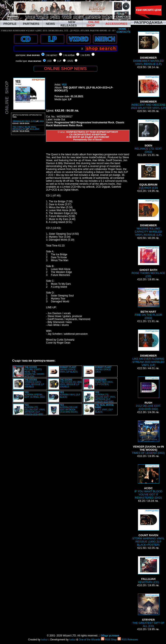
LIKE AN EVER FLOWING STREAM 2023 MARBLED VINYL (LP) (148, 348)
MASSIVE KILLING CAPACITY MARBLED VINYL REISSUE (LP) (148, 218)
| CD (49, 61)
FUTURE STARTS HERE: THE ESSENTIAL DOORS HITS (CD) (34, 372)
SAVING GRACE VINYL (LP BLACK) (69, 369)
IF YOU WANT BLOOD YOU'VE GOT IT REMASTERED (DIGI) (148, 482)
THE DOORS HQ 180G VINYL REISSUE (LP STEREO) (71, 383)
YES (64, 85)
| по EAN (85, 55)
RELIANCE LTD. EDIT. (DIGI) (148, 136)
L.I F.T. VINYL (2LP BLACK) (104, 408)
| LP (59, 61)
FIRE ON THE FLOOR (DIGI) (148, 304)
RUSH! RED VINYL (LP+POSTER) (104, 382)
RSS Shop (109, 640)
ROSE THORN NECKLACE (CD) (148, 262)
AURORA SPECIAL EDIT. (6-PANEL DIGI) (35, 395)
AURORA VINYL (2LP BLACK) (70, 395)
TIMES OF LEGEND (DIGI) (148, 437)
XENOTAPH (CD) (148, 570)
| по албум (69, 55)
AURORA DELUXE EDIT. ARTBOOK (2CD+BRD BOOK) (69, 408)
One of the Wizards (90, 640)
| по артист (52, 55)
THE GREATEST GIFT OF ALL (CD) (148, 611)
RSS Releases (128, 640)
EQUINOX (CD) (148, 176)
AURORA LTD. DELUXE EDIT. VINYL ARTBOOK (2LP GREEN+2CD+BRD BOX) (100, 398)
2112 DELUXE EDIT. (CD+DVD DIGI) (148, 394)
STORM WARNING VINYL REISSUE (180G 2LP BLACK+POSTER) (148, 528)
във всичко (33, 55)
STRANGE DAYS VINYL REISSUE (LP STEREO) (34, 383)
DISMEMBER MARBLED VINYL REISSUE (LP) (148, 49)
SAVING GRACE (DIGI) (103, 369)
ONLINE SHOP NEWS (65, 68)
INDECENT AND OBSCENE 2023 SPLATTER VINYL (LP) (148, 92)
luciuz (44, 640)
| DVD (70, 61)
